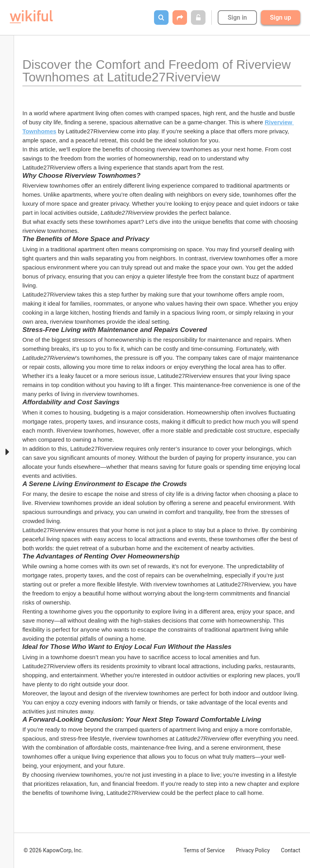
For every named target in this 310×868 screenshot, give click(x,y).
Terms (204, 850)
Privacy (253, 850)
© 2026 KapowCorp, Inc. (53, 850)
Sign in (237, 18)
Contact (291, 850)
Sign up (281, 18)
